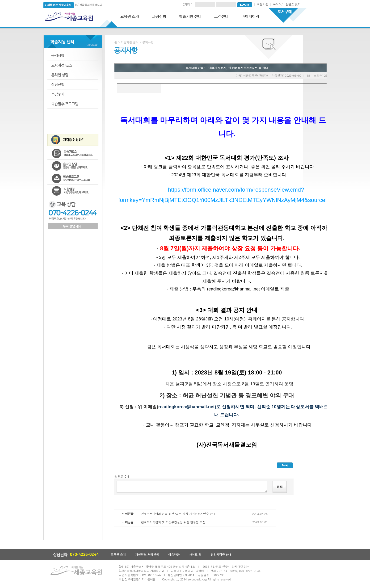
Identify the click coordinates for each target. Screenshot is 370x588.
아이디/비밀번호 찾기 (287, 4)
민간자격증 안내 (221, 554)
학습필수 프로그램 (73, 104)
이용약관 (174, 554)
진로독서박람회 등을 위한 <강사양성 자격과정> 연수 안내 (178, 514)
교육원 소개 (118, 554)
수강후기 (73, 94)
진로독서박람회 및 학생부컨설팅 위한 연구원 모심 (173, 522)
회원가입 (263, 4)
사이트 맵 (195, 554)
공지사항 (73, 56)
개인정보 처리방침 (147, 554)
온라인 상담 (73, 75)
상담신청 (73, 85)
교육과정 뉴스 (73, 65)
